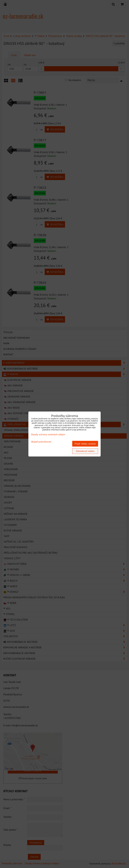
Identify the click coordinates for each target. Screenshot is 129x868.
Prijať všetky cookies (85, 444)
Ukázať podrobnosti (41, 442)
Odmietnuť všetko (85, 451)
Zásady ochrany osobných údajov (48, 434)
